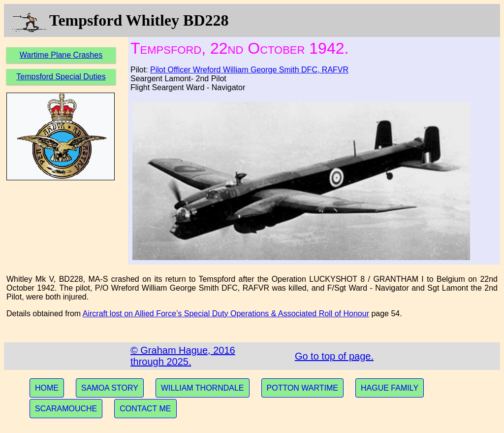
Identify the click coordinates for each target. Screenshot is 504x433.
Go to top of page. (334, 356)
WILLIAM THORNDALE (203, 388)
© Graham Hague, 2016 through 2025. (183, 356)
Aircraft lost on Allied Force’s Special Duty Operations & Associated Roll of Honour (226, 314)
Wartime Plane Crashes (61, 55)
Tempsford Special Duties (61, 77)
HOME (47, 388)
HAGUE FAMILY (390, 388)
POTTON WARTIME (302, 388)
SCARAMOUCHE (66, 409)
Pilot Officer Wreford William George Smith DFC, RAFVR (249, 70)
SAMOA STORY (110, 388)
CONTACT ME (145, 409)
